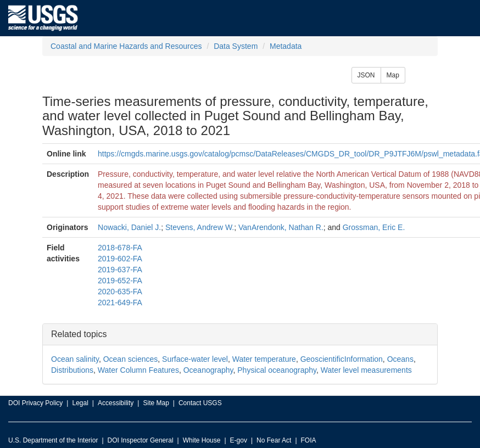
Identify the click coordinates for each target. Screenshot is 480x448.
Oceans (400, 359)
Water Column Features (138, 370)
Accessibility (116, 403)
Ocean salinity (75, 359)
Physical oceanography (277, 370)
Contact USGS (200, 403)
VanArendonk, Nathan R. (281, 227)
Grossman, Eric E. (374, 227)
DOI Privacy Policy (35, 403)
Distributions (72, 370)
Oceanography (208, 370)
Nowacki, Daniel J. (129, 227)
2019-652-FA (120, 281)
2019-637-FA (120, 270)
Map (393, 75)
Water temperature (264, 359)
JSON (366, 75)
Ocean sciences (131, 359)
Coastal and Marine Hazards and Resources (126, 46)
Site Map (156, 403)
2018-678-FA (120, 248)
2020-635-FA (120, 292)
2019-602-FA (120, 259)
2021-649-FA (120, 303)
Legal (80, 403)
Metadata (286, 46)
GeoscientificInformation (342, 359)
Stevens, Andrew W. (200, 227)
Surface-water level (195, 359)
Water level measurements (366, 370)
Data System (236, 46)
